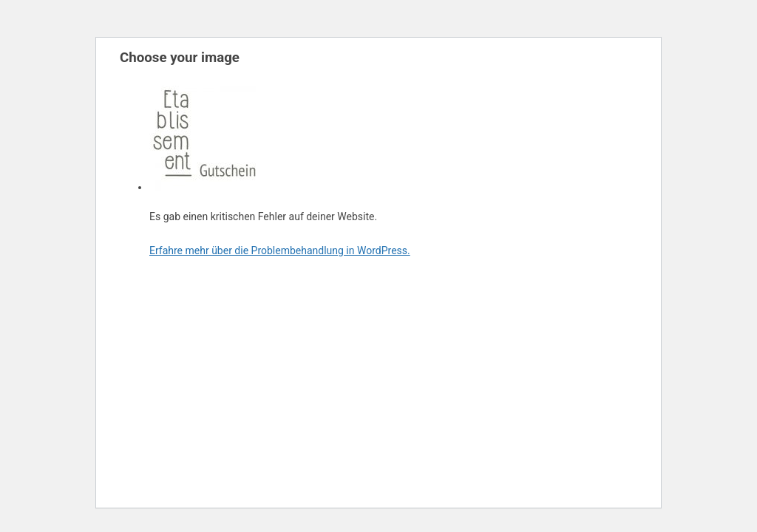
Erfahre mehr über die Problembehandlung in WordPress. (280, 250)
